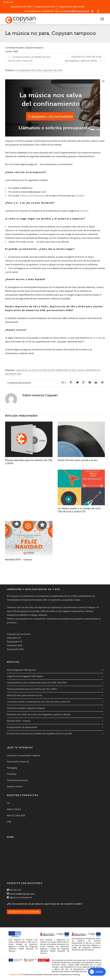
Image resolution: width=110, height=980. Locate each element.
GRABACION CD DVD (66, 370)
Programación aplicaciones (71, 7)
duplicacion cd (24, 370)
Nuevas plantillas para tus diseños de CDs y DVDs (32, 689)
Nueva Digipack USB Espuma (21, 670)
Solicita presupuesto (17, 780)
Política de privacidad (32, 975)
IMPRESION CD (93, 370)
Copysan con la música (19, 634)
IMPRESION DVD (13, 374)
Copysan (84, 211)
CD (17, 70)
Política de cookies (51, 975)
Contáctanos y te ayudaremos (24, 912)
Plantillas (12, 774)
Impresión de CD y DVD (21, 7)
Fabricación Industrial (18, 762)
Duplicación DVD (15, 649)
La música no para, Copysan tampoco (26, 708)
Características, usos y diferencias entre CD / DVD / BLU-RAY (37, 683)
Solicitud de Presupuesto (33, 196)
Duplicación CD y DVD (45, 7)
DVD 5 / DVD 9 (14, 809)
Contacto (80, 196)
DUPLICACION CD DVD (43, 370)
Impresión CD (14, 638)
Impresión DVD (15, 646)
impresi (81, 370)
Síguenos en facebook (21, 898)
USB (9, 822)
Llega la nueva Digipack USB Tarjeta (25, 676)
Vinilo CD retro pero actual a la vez (78, 460)
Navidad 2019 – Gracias (18, 560)
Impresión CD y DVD (52, 70)
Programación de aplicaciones (22, 727)
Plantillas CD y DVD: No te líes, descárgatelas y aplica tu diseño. (39, 715)
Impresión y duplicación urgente (23, 756)
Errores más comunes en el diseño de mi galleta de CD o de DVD (39, 734)
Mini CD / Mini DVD (16, 816)
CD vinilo (97, 338)
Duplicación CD (15, 642)
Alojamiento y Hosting (70, 975)
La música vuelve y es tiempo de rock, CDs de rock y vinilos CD (39, 702)
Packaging (12, 768)
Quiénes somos (15, 787)
